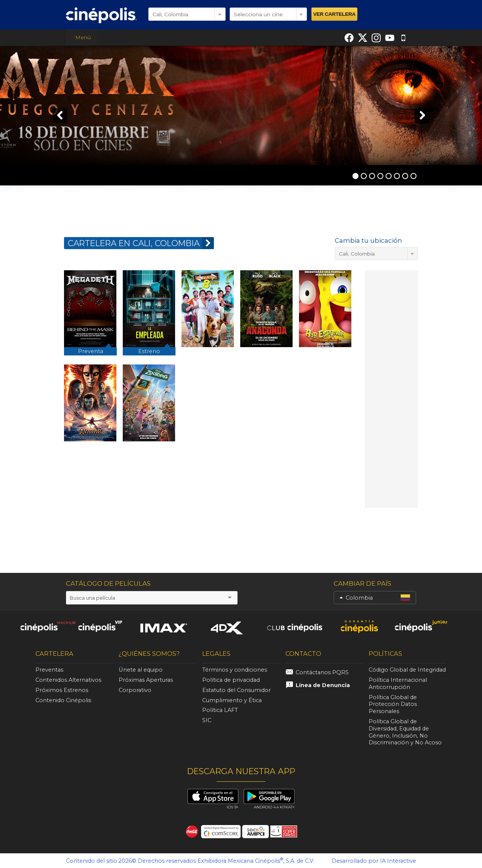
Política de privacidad (231, 680)
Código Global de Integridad (407, 670)
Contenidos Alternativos (68, 680)
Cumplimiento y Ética (232, 700)
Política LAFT (220, 710)
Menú (82, 37)
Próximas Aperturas (146, 680)
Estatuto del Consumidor (236, 690)
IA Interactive (398, 861)
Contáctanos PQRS (322, 672)
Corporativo (135, 690)
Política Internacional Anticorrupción (398, 684)
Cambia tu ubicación (368, 240)
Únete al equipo (141, 670)
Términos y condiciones (235, 670)
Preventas (49, 670)
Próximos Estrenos (62, 690)
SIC (207, 720)
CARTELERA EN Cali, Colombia (141, 243)
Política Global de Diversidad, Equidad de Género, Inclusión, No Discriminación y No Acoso (405, 732)
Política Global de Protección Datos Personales (393, 704)
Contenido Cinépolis (63, 700)
